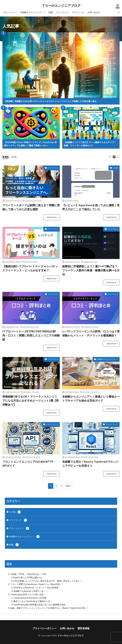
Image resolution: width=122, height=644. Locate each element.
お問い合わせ (94, 12)
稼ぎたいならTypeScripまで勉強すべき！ (33, 601)
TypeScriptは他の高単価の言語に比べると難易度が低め (39, 605)
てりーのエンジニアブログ (61, 6)
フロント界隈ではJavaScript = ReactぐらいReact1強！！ (37, 584)
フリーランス (62, 12)
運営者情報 (84, 628)
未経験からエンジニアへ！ (33, 12)
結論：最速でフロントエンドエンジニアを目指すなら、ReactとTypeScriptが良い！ (50, 608)
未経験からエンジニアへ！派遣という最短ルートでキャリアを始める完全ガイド (91, 399)
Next (68, 486)
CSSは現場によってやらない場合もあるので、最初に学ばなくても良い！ (48, 581)
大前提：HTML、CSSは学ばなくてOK (28, 574)
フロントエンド (10, 12)
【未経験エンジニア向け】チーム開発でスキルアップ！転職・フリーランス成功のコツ (90, 144)
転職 (51, 12)
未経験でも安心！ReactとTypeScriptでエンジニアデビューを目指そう (90, 464)
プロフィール (78, 12)
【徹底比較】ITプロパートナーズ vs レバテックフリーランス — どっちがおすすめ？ (30, 268)
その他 (115, 168)
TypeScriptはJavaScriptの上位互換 (30, 598)
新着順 (6, 157)
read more (52, 217)
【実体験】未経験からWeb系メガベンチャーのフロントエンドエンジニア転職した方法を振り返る (50, 101)
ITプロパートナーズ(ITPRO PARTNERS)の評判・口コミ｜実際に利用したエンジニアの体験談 (31, 335)
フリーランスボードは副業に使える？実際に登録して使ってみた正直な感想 (31, 207)
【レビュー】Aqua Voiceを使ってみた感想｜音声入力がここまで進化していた (91, 207)
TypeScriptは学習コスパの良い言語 (27, 594)
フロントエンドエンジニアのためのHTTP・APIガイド (29, 464)
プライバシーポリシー (45, 628)
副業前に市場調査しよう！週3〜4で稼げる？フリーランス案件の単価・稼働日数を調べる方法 (91, 270)
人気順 (13, 157)
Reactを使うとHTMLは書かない (28, 577)
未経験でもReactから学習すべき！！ (31, 591)
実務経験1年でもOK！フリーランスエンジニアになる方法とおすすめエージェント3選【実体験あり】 (31, 401)
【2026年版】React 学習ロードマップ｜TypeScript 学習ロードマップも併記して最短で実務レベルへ (30, 144)
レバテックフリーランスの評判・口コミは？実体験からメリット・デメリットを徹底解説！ (91, 333)
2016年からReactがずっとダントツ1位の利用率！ (37, 588)
